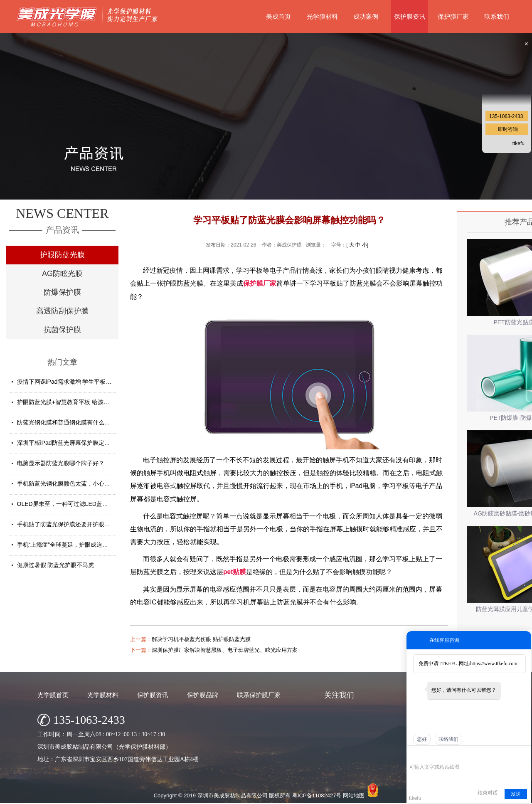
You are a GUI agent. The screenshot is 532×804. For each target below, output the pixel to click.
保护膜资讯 (410, 16)
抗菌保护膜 (62, 330)
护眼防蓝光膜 (62, 255)
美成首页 (278, 16)
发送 (516, 794)
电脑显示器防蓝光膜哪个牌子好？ (61, 463)
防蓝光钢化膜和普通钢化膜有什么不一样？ (72, 422)
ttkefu (518, 143)
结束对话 (488, 793)
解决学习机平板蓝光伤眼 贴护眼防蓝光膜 (201, 639)
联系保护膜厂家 (259, 695)
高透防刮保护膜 (62, 311)
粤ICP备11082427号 (317, 795)
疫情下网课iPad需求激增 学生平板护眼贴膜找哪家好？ (88, 382)
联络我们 (448, 739)
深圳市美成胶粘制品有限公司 (233, 795)
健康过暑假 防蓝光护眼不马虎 (56, 565)
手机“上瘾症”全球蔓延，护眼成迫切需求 (68, 545)
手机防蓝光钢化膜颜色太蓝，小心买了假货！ (75, 483)
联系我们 (497, 16)
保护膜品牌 (203, 695)
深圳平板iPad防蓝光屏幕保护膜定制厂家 (69, 443)
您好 (422, 739)
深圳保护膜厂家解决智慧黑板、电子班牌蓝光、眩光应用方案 (225, 650)
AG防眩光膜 (62, 274)
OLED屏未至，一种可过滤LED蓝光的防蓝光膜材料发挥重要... (97, 504)
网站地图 (354, 795)
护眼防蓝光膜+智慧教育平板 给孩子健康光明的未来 (84, 402)
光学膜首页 (53, 695)
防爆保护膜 (62, 292)
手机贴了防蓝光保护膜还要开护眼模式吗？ (72, 524)
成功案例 (366, 16)
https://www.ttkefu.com (494, 663)
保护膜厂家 (453, 16)
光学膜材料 (322, 16)
